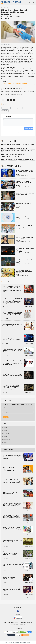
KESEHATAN (7, 7)
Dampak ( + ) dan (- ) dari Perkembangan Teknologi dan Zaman (24, 183)
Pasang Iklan (23, 622)
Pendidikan (18, 217)
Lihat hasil (31, 417)
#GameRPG (5, 437)
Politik (17, 196)
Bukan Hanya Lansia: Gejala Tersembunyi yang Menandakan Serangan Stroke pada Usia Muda (11, 338)
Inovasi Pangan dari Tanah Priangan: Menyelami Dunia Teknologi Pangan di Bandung (13, 350)
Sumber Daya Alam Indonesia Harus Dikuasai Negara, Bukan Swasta (12, 541)
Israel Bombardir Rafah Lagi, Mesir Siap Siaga (25, 249)
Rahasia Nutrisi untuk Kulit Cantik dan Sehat (14, 154)
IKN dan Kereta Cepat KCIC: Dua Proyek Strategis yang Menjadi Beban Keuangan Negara (11, 553)
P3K (3, 108)
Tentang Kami (7, 622)
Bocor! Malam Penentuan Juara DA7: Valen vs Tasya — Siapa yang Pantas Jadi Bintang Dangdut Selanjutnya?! (12, 326)
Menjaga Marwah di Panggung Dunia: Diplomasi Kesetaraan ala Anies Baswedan (13, 457)
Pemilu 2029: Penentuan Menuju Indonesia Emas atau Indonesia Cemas (12, 589)
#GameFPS (5, 443)
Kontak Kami (22, 624)
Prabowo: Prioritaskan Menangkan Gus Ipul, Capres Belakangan (25, 194)
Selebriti (18, 240)
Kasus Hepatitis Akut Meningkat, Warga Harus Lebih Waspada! (18, 159)
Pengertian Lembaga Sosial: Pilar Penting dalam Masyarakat (25, 260)
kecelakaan (26, 108)
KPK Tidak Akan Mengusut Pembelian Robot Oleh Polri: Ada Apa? (13, 565)
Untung (6, 412)
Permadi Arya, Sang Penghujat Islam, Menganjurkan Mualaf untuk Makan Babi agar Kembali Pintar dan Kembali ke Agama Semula (13, 505)
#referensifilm (6, 434)
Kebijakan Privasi (15, 624)
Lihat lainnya (30, 598)
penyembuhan (5, 111)
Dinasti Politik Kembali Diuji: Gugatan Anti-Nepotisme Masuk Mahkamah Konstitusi (12, 469)
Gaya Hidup (18, 230)
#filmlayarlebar (6, 440)
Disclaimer (30, 622)
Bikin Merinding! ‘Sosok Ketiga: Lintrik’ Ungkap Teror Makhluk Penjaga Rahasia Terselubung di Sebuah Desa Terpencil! (11, 387)
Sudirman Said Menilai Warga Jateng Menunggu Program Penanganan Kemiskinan (23, 205)
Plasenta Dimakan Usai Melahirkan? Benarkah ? (15, 83)
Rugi (5, 407)
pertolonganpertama (17, 108)
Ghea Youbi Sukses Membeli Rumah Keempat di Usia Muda (25, 238)
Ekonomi (18, 174)
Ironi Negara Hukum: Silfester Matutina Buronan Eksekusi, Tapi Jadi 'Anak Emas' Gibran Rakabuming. (13, 481)
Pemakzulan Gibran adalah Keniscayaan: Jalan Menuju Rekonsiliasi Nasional (10, 577)
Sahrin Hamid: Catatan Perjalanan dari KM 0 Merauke (12, 493)
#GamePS (5, 431)
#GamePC (5, 428)
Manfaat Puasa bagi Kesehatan (24, 216)
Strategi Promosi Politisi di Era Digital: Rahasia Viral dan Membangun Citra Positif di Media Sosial (12, 529)
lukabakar (8, 108)
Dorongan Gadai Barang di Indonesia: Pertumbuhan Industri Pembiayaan (24, 271)
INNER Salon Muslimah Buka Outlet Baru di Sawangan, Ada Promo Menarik (25, 227)
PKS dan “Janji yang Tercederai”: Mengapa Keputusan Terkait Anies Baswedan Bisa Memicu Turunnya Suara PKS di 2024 (12, 517)
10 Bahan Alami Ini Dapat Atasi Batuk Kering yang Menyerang (18, 157)
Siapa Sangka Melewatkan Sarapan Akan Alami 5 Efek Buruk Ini (17, 151)
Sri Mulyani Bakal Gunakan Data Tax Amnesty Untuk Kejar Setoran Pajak (25, 172)
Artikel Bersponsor (15, 622)
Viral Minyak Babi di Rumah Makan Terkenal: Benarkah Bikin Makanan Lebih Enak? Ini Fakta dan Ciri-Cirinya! (17, 148)
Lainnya (33, 282)
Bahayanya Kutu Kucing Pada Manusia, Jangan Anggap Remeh (18, 145)
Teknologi (18, 185)
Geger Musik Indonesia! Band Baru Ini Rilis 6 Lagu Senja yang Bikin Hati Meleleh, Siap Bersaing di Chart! (12, 314)
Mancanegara (19, 251)
